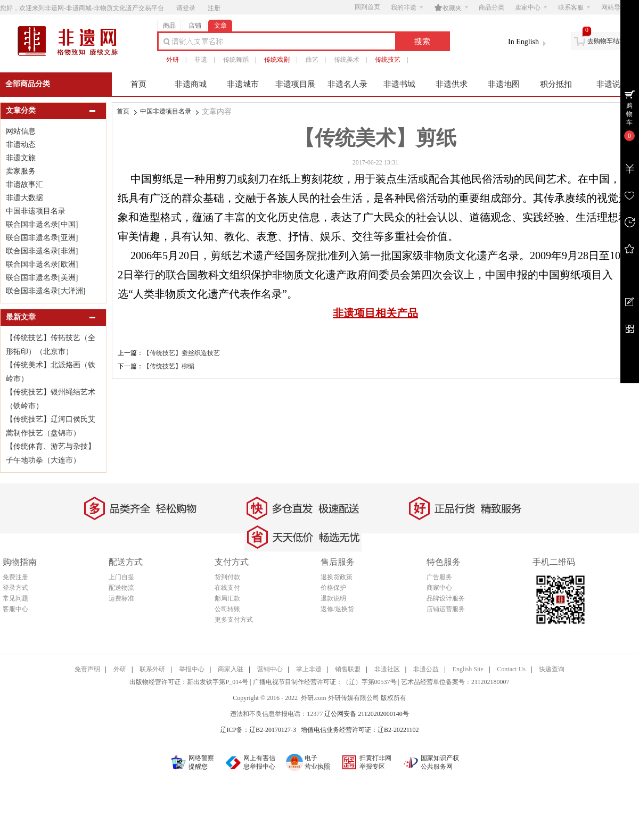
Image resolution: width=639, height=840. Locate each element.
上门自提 (121, 577)
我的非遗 (407, 7)
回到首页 (367, 7)
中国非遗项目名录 (166, 111)
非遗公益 (426, 669)
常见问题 (15, 598)
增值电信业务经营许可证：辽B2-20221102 (360, 730)
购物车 (629, 114)
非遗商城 (191, 84)
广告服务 (439, 577)
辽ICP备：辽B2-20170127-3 (258, 730)
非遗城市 (243, 84)
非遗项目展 (295, 84)
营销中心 (270, 669)
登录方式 (15, 588)
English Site (468, 669)
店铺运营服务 (446, 609)
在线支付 (227, 588)
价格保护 (333, 588)
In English (523, 42)
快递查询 (552, 669)
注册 (214, 8)
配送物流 (121, 588)
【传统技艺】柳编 (169, 366)
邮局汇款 (227, 598)
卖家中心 (531, 7)
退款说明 (333, 598)
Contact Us (511, 669)
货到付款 (227, 577)
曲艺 (312, 60)
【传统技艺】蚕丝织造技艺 (182, 353)
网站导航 (617, 7)
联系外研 (152, 669)
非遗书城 (399, 84)
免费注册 (15, 577)
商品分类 (491, 7)
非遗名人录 (347, 84)
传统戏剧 (277, 60)
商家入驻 (231, 669)
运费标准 (121, 598)
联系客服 (574, 7)
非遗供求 (452, 84)
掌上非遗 (309, 669)
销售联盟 (348, 669)
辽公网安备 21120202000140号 (367, 714)
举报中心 (192, 669)
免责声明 (87, 669)
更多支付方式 (234, 620)
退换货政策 (337, 577)
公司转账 (227, 609)
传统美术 (347, 60)
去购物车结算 (607, 41)
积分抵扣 (556, 84)
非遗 (201, 60)
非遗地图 (504, 84)
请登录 (186, 8)
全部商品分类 (28, 84)
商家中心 (439, 588)
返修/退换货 (337, 609)
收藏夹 (451, 7)
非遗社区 (387, 669)
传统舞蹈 (236, 60)
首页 (138, 84)
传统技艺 (388, 60)
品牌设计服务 (446, 598)
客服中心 (15, 609)
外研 (173, 60)
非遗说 (608, 84)
